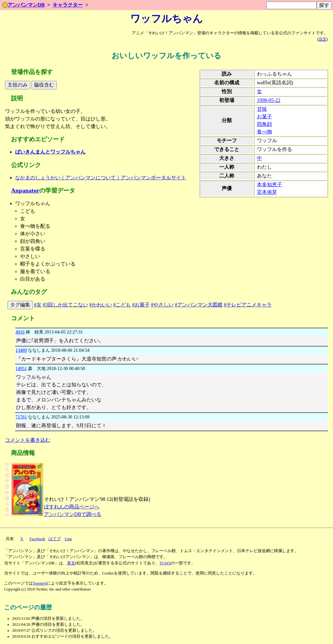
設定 (323, 39)
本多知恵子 (269, 185)
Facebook (37, 539)
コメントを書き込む (28, 440)
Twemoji (40, 583)
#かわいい (101, 305)
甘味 (262, 109)
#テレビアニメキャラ (248, 305)
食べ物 (264, 132)
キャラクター (68, 5)
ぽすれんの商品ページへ (72, 507)
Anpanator (25, 190)
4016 (20, 332)
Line (68, 539)
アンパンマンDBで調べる (73, 514)
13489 (21, 350)
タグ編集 (20, 305)
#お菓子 (141, 305)
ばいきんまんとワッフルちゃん (50, 152)
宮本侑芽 (267, 192)
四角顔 (264, 124)
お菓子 (264, 117)
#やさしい (162, 305)
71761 (21, 417)
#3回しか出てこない (65, 305)
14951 (21, 368)
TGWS (165, 563)
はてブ (55, 539)
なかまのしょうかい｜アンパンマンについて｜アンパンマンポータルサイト (101, 178)
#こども (122, 305)
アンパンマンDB (24, 5)
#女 (38, 305)
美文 (71, 563)
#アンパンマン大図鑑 (199, 305)
